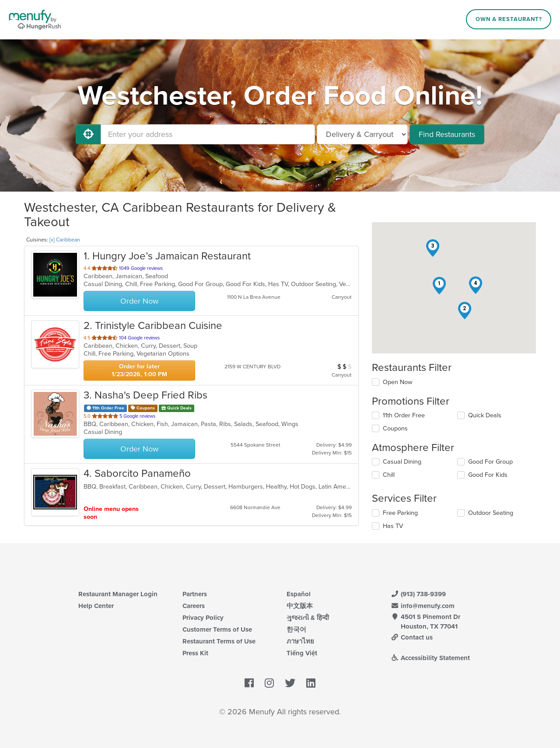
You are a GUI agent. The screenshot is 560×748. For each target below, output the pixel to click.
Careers (194, 606)
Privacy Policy (203, 618)
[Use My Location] (88, 134)
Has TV (393, 526)
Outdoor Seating (491, 513)
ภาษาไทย (300, 641)
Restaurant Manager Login (118, 594)
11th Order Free (404, 415)
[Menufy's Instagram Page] (269, 683)
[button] (439, 286)
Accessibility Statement (430, 658)
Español (299, 594)
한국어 (296, 629)
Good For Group (490, 462)
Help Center (96, 606)
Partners (195, 594)
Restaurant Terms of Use (219, 641)
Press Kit (195, 653)
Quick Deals (485, 415)
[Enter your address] (208, 134)
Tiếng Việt (302, 653)
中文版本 (300, 606)
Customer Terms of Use (217, 629)
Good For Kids (488, 475)
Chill (389, 475)
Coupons (395, 428)
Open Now (398, 382)
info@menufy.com (423, 606)
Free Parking (400, 513)
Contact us (412, 637)
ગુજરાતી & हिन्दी (308, 618)
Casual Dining (402, 462)
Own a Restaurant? (509, 19)
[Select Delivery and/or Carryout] (362, 134)
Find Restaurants (447, 134)
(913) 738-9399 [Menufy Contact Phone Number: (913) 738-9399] (418, 594)
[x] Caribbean (65, 240)
